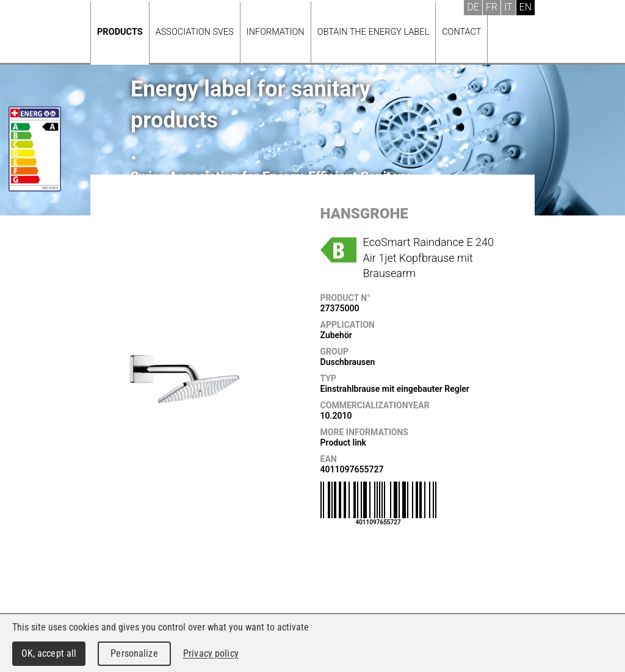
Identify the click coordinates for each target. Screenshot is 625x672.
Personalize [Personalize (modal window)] (134, 653)
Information (276, 32)
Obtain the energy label (374, 32)
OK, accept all (49, 653)
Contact (461, 32)
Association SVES (195, 32)
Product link (343, 443)
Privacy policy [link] (211, 653)
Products (120, 32)
